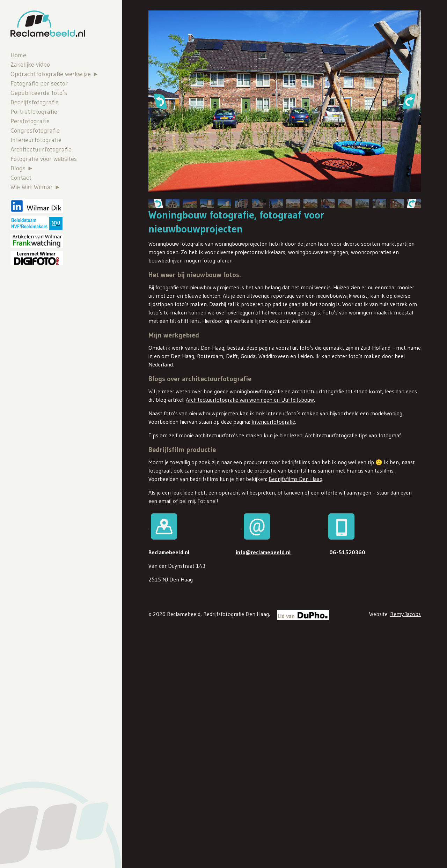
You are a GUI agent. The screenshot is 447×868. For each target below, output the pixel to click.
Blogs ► (22, 168)
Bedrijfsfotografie (35, 102)
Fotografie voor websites (44, 159)
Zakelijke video (30, 65)
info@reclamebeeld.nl (263, 552)
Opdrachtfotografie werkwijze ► (55, 74)
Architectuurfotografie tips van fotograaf (353, 435)
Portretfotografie (34, 112)
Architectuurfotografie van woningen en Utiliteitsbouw (250, 400)
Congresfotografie (35, 131)
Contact (21, 178)
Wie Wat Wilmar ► (36, 187)
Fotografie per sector (39, 83)
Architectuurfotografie (41, 149)
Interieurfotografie (36, 140)
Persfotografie (30, 121)
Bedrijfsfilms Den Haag (295, 479)
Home (18, 55)
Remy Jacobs (405, 614)
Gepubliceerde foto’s (39, 93)
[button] (160, 101)
